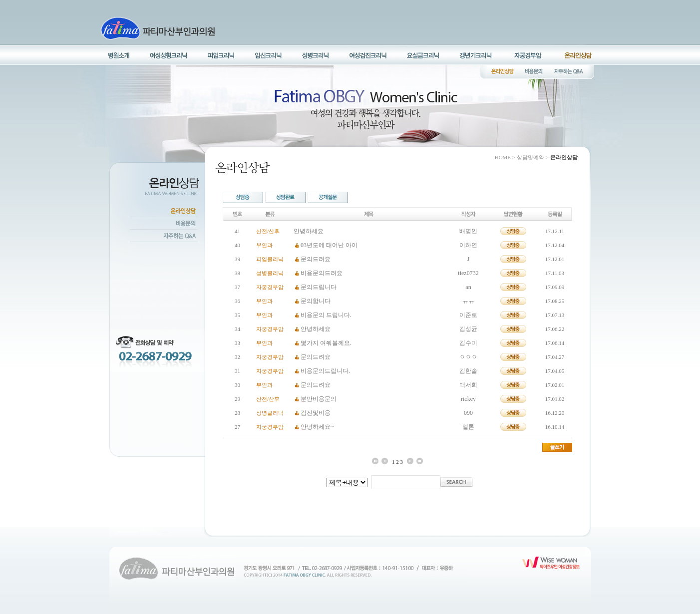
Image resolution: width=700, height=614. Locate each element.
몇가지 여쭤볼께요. (326, 343)
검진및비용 (316, 413)
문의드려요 (316, 259)
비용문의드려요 (322, 273)
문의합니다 (316, 301)
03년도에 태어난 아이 (329, 245)
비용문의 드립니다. (326, 315)
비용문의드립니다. (325, 371)
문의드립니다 (319, 287)
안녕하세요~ (317, 427)
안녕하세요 (309, 231)
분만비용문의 (319, 399)
